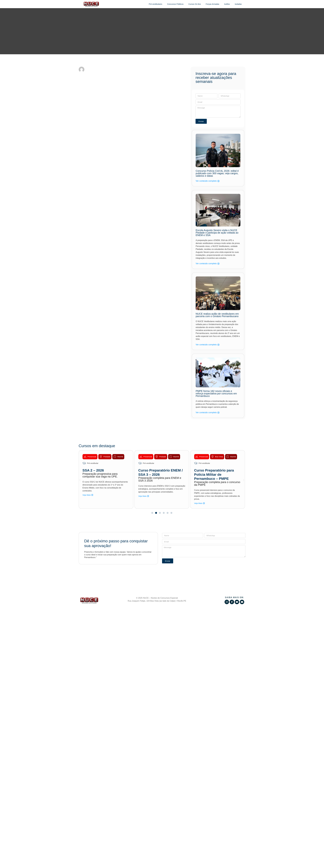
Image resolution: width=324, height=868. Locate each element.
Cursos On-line (195, 4)
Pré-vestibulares (156, 4)
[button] (80, 480)
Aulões (227, 4)
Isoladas (238, 4)
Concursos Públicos (175, 4)
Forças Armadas (213, 4)
